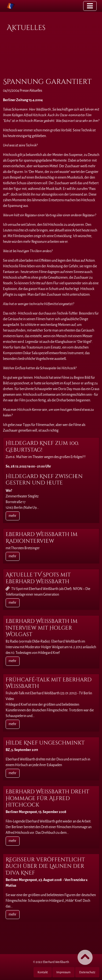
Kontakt (43, 972)
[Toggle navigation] (90, 6)
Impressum (63, 972)
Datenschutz (87, 972)
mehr (12, 516)
